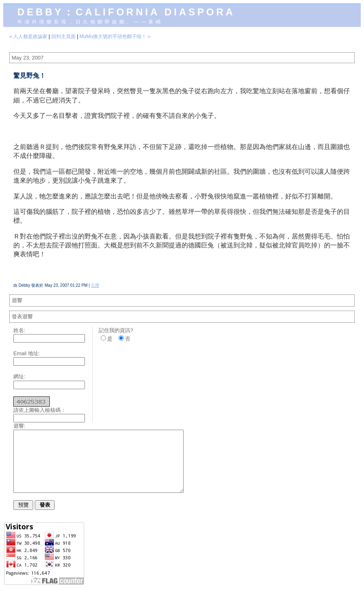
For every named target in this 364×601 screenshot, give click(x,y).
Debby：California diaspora (126, 12)
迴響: (19, 426)
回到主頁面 (63, 36)
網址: (19, 376)
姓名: (19, 330)
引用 (95, 285)
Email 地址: (27, 353)
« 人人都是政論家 (28, 36)
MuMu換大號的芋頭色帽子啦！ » (115, 36)
